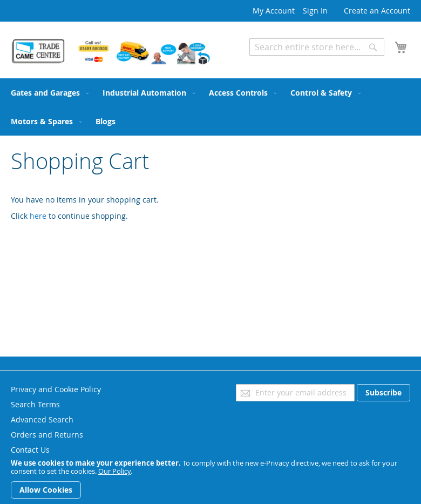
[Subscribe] (383, 393)
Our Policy (114, 471)
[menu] (210, 107)
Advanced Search (281, 63)
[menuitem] (47, 93)
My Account (274, 11)
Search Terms (35, 404)
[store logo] (111, 52)
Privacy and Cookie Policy (56, 389)
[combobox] (317, 47)
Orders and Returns (47, 435)
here (38, 216)
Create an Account (377, 11)
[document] (210, 479)
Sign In (315, 11)
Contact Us (30, 450)
